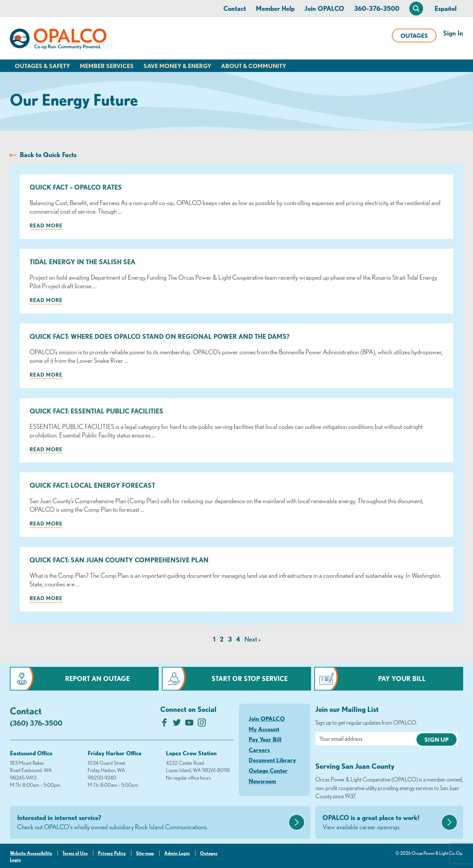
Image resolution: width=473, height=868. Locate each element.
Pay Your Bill (402, 679)
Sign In (453, 33)
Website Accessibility (31, 853)
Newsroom (262, 781)
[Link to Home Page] (58, 40)
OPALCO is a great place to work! (381, 823)
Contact (235, 8)
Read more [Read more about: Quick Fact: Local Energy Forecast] (46, 524)
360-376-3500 (377, 8)
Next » (252, 639)
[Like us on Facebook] (164, 724)
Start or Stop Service (250, 679)
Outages (414, 35)
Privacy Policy (112, 853)
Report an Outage (97, 679)
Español (446, 8)
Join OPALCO (324, 8)
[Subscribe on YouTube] (189, 724)
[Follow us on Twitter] (177, 724)
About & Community (254, 66)
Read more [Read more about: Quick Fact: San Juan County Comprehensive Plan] (46, 598)
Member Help (275, 8)
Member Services (107, 66)
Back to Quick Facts (48, 155)
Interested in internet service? (152, 823)
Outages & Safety (42, 66)
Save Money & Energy (177, 66)
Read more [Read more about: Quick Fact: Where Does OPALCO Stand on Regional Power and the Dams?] (46, 375)
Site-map (145, 853)
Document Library (272, 760)
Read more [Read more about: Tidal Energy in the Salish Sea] (46, 300)
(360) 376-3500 (36, 723)
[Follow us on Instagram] (202, 724)
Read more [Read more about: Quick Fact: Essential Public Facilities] (46, 449)
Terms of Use (75, 853)
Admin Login (177, 853)
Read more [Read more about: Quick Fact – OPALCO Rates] (46, 225)
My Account (264, 729)
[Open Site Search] (416, 9)
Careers (259, 750)
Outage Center (268, 770)
